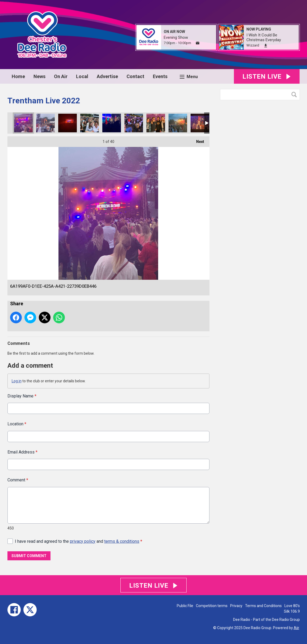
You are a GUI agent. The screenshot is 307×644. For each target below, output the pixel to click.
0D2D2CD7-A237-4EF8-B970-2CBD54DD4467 (112, 123)
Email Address (22, 452)
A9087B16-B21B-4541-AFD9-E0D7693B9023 (134, 123)
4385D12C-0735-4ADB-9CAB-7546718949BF (90, 123)
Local (82, 76)
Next (197, 140)
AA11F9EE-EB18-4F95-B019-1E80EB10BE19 (45, 123)
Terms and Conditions (263, 606)
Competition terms (212, 606)
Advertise (107, 76)
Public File (185, 606)
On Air (61, 76)
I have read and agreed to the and (79, 541)
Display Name (22, 396)
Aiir (296, 628)
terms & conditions (122, 541)
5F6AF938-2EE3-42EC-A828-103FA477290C (68, 123)
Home (18, 76)
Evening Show (176, 37)
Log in (17, 381)
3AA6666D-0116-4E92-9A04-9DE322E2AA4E (156, 123)
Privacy (236, 606)
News (39, 76)
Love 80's (292, 606)
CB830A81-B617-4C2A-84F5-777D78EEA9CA (178, 123)
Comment (18, 480)
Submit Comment (29, 556)
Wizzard (253, 45)
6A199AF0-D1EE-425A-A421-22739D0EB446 (23, 123)
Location (17, 424)
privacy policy (83, 541)
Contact (135, 76)
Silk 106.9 (292, 611)
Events (160, 76)
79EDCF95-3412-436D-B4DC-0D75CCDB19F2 (200, 123)
